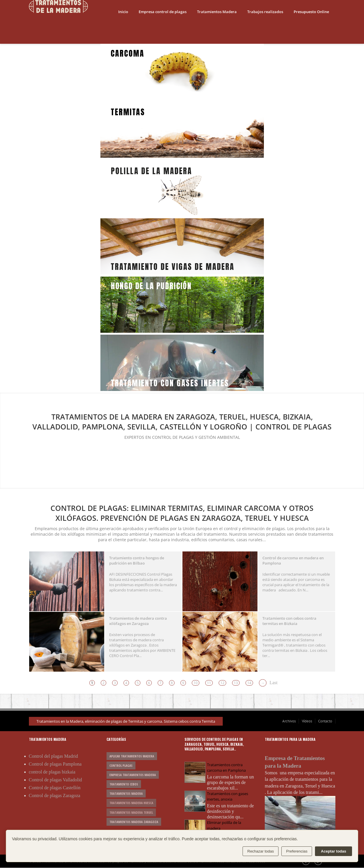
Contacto (325, 721)
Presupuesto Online (311, 12)
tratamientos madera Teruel (131, 812)
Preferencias (297, 851)
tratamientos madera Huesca (131, 803)
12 (222, 683)
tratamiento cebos (124, 784)
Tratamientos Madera (217, 12)
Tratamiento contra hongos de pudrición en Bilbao (137, 560)
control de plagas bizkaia (52, 772)
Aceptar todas (333, 851)
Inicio (123, 12)
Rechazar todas (261, 851)
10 (196, 683)
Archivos (289, 721)
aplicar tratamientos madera (132, 756)
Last (274, 683)
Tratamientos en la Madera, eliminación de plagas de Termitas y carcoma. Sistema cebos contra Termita (126, 721)
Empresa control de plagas (163, 12)
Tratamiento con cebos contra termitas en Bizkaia (289, 621)
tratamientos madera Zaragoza (134, 822)
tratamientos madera (126, 793)
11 (209, 683)
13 (236, 683)
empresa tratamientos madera (133, 775)
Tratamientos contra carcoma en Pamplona (226, 767)
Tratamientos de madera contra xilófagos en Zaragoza (138, 621)
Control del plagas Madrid (53, 756)
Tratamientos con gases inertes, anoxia (228, 796)
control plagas (121, 765)
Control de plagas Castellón (55, 788)
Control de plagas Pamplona (55, 764)
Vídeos (307, 721)
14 (249, 683)
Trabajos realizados (265, 12)
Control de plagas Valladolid (55, 780)
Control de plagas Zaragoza (55, 795)
